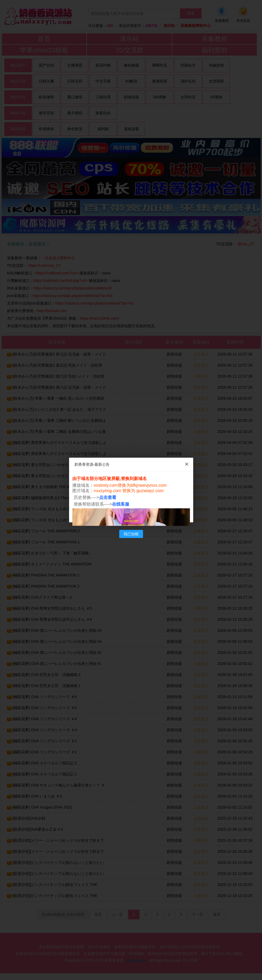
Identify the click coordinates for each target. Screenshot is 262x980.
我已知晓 (131, 534)
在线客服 (121, 504)
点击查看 (108, 497)
